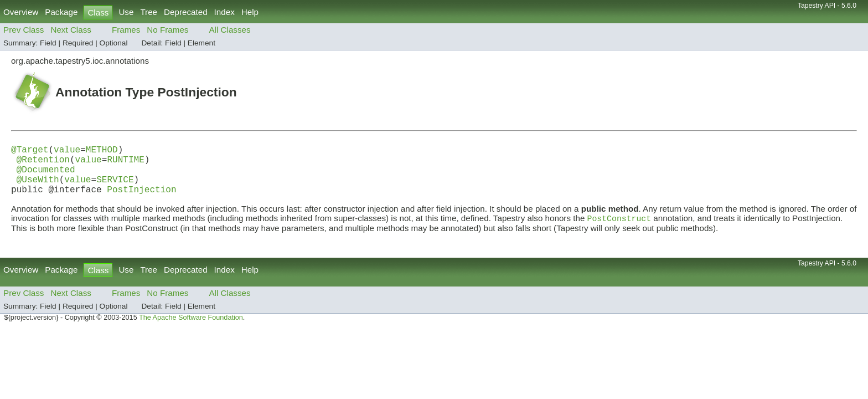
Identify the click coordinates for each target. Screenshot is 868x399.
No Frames (167, 30)
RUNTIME (125, 163)
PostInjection (141, 200)
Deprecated (186, 12)
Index (224, 12)
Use (126, 12)
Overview (21, 12)
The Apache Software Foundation (191, 330)
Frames (126, 30)
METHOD (102, 151)
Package (61, 12)
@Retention (43, 163)
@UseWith (38, 188)
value (67, 151)
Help (250, 12)
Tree (149, 12)
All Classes (229, 30)
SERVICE (115, 188)
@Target (30, 151)
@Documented (46, 176)
